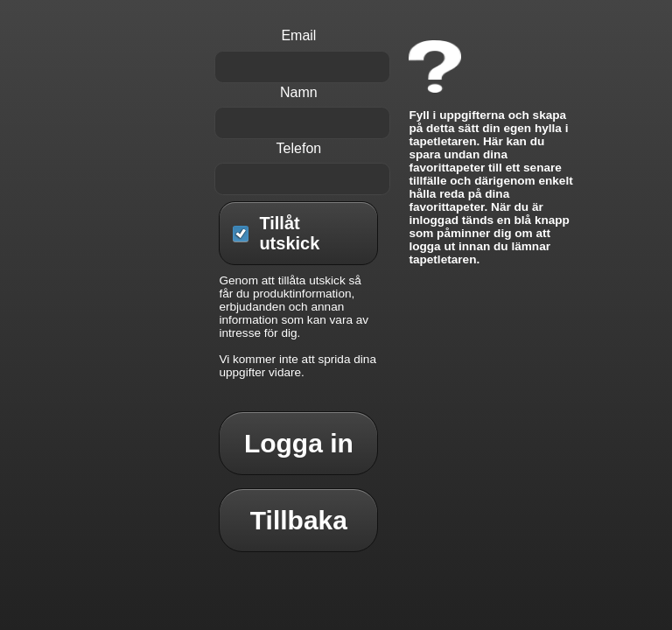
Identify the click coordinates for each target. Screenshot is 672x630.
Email (298, 35)
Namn (299, 92)
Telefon (299, 148)
